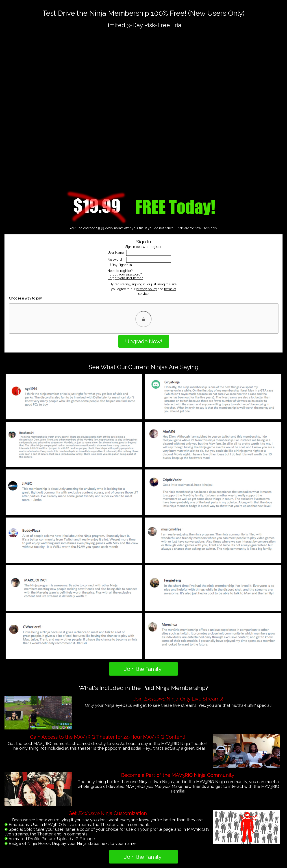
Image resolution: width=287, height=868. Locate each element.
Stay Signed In (122, 265)
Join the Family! (143, 669)
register (156, 247)
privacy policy (147, 289)
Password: (115, 260)
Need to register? (120, 271)
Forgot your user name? (125, 278)
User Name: (116, 253)
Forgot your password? (125, 274)
